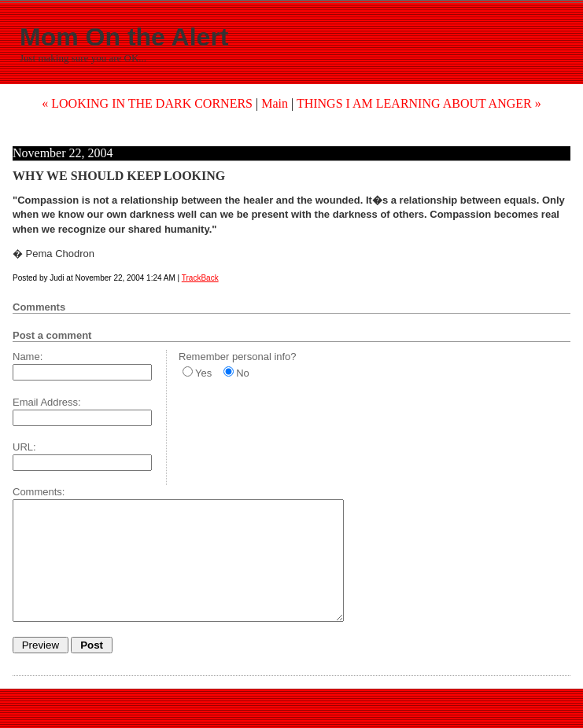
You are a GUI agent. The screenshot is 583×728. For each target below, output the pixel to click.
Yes (203, 373)
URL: (24, 447)
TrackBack (200, 278)
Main (275, 103)
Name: (28, 357)
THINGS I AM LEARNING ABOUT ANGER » (419, 103)
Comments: (39, 492)
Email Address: (47, 402)
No (243, 373)
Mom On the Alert (124, 37)
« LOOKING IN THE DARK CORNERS (147, 103)
